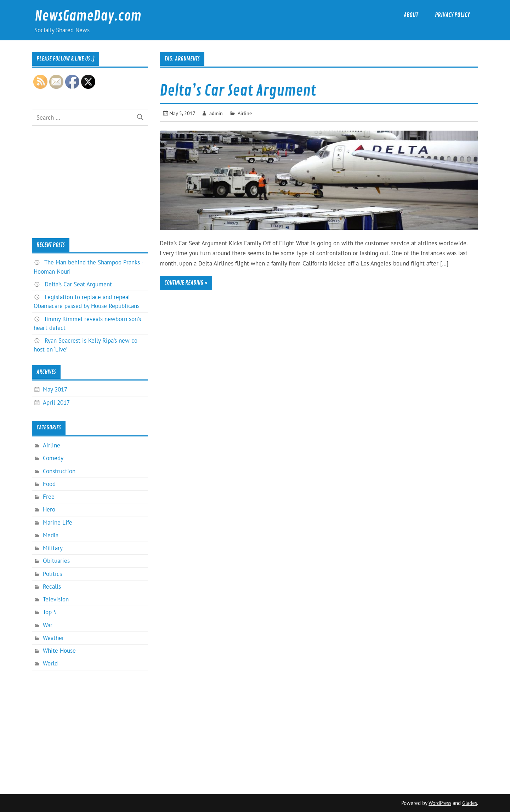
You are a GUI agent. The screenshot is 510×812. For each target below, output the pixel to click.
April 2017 (56, 402)
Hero (49, 509)
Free (49, 497)
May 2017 (55, 389)
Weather (53, 638)
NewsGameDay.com (88, 16)
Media (51, 535)
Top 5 (50, 612)
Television (56, 599)
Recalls (52, 587)
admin (216, 113)
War (48, 625)
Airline (245, 113)
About (411, 15)
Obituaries (56, 561)
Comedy (53, 458)
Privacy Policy (452, 15)
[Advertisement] (90, 182)
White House (59, 651)
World (50, 663)
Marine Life (58, 522)
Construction (59, 471)
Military (53, 548)
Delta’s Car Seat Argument (238, 91)
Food (49, 484)
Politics (52, 574)
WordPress (440, 803)
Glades (470, 803)
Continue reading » (186, 283)
